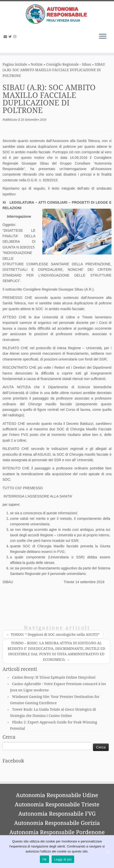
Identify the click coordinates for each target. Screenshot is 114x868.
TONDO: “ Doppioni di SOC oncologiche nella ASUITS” (53, 634)
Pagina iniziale (15, 64)
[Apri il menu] (103, 37)
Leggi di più (63, 859)
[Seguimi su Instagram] (16, 36)
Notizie (37, 64)
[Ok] (108, 852)
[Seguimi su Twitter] (11, 36)
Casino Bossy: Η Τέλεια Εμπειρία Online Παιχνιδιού (54, 677)
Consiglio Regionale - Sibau (69, 64)
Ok (44, 859)
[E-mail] (6, 36)
